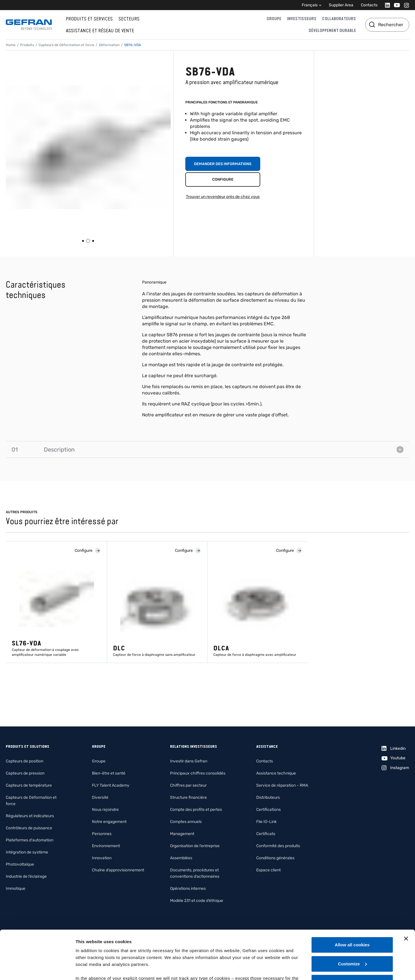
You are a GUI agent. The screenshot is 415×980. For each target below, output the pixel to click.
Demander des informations (223, 164)
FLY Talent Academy (111, 785)
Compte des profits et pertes (196, 810)
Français (310, 5)
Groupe (274, 19)
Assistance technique (276, 773)
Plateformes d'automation (30, 840)
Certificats (266, 834)
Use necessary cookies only (352, 937)
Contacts (369, 5)
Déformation (109, 45)
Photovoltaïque (20, 864)
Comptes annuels (186, 822)
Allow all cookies (352, 899)
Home (11, 45)
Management (182, 834)
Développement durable (332, 31)
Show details (89, 969)
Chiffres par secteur (188, 785)
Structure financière (188, 797)
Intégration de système (27, 852)
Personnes (102, 834)
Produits (27, 45)
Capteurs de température (29, 785)
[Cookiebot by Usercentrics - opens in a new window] (37, 969)
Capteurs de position (24, 761)
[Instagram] (405, 5)
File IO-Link (266, 822)
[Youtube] (395, 5)
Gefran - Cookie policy (162, 946)
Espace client (268, 870)
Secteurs (129, 19)
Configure (223, 179)
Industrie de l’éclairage (26, 876)
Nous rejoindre (105, 810)
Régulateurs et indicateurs (30, 816)
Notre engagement (109, 822)
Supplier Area (341, 5)
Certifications (268, 810)
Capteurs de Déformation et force (66, 45)
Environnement (106, 846)
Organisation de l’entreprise (195, 846)
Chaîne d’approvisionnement (118, 870)
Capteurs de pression (25, 773)
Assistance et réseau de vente (100, 31)
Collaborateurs (339, 19)
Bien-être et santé (109, 773)
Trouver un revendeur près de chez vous (223, 197)
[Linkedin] (386, 5)
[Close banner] (406, 893)
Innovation (102, 858)
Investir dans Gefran (189, 761)
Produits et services (89, 19)
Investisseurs (302, 19)
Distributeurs (268, 797)
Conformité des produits (278, 846)
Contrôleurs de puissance (29, 828)
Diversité (100, 797)
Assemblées (181, 858)
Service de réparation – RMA (282, 785)
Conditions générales (275, 858)
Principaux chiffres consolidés (198, 773)
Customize (352, 918)
